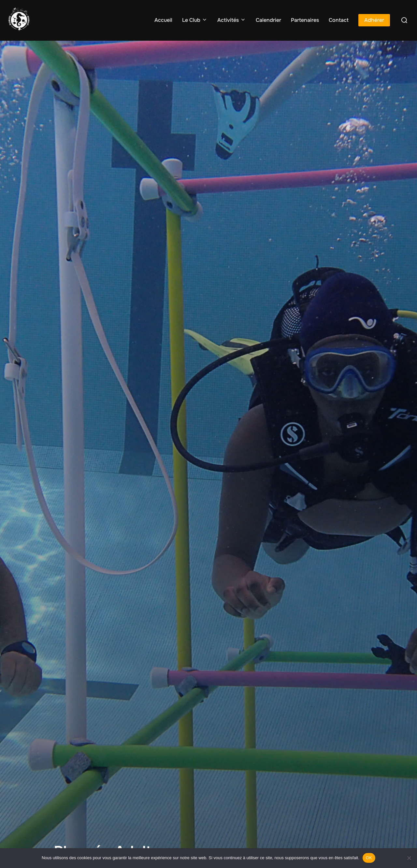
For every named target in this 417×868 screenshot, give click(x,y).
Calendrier (268, 20)
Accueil (163, 20)
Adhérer (374, 20)
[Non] (409, 858)
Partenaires (305, 20)
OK (369, 858)
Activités (232, 20)
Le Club (195, 20)
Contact (339, 20)
